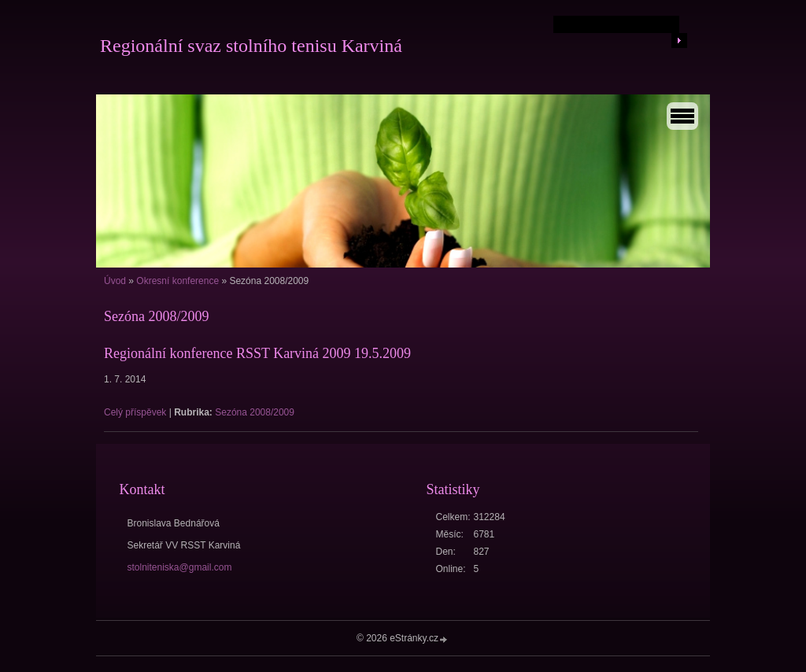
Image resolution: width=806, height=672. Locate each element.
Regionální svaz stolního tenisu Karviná (251, 46)
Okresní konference (177, 281)
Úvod (115, 281)
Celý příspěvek (135, 412)
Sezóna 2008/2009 (255, 412)
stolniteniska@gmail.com (180, 567)
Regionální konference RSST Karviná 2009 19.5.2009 (257, 353)
